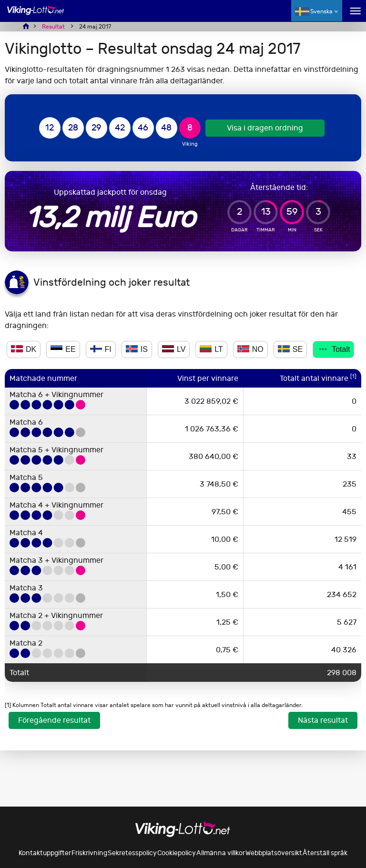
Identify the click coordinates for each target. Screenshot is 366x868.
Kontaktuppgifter (45, 853)
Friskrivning (89, 853)
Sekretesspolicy (132, 853)
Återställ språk (325, 853)
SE (290, 349)
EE (63, 349)
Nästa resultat (323, 720)
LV (174, 349)
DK (24, 349)
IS (137, 349)
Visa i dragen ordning (265, 128)
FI (101, 349)
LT (211, 349)
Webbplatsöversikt (274, 853)
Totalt (333, 349)
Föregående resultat (54, 720)
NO (250, 349)
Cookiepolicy (177, 853)
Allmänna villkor (221, 853)
